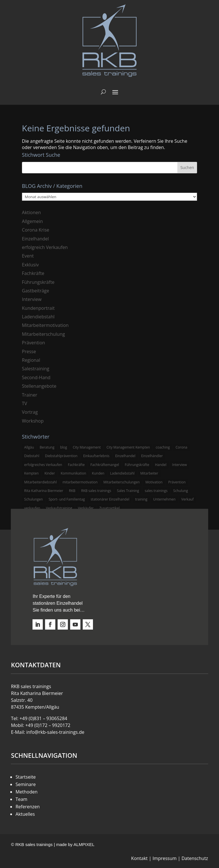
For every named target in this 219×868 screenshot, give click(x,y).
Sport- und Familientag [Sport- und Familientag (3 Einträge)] (67, 499)
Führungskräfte (38, 282)
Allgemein (33, 221)
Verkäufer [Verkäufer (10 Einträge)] (86, 508)
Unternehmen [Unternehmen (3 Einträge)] (164, 499)
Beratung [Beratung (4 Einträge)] (47, 447)
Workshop (33, 421)
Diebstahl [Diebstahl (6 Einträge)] (32, 456)
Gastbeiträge (36, 291)
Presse (29, 351)
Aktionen (32, 212)
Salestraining (36, 369)
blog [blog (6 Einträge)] (64, 447)
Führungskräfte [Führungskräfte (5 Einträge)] (137, 465)
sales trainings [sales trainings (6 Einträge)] (156, 491)
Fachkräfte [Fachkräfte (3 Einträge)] (76, 465)
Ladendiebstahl (38, 317)
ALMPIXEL (84, 844)
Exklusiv (30, 265)
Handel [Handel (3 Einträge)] (161, 465)
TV (25, 403)
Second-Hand (36, 377)
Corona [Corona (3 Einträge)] (182, 447)
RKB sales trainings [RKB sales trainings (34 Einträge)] (96, 491)
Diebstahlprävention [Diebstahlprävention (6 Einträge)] (61, 456)
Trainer (30, 395)
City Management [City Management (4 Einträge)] (87, 447)
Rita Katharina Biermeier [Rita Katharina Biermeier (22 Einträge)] (44, 491)
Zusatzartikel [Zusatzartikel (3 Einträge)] (109, 508)
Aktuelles (25, 814)
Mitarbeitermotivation (45, 325)
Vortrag (30, 412)
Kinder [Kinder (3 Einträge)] (50, 473)
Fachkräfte (33, 273)
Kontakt (139, 858)
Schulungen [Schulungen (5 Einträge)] (34, 499)
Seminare (26, 784)
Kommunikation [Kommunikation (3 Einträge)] (73, 473)
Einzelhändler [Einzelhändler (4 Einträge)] (152, 456)
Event (28, 256)
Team (21, 799)
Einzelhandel (36, 239)
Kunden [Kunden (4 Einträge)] (98, 473)
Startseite (26, 777)
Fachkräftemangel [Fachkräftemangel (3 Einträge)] (105, 465)
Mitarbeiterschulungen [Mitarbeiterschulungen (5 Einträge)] (122, 482)
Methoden (26, 792)
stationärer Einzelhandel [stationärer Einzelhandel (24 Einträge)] (110, 499)
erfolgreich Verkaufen (45, 247)
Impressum (165, 858)
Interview (32, 299)
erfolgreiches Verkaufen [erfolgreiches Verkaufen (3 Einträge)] (43, 465)
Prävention (34, 343)
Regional (31, 360)
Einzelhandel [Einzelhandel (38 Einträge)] (125, 456)
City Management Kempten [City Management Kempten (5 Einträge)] (128, 447)
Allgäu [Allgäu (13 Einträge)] (29, 447)
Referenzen (28, 807)
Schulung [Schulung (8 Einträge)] (181, 491)
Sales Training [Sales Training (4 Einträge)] (128, 491)
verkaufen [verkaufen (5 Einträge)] (32, 508)
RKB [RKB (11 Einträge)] (72, 491)
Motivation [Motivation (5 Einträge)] (154, 482)
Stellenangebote (39, 386)
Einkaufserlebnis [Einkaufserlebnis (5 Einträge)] (96, 456)
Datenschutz (195, 858)
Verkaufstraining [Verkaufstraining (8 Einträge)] (59, 508)
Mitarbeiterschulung (43, 334)
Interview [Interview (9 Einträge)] (180, 465)
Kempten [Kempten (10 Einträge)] (32, 473)
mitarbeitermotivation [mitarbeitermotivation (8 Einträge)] (80, 482)
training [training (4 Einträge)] (141, 499)
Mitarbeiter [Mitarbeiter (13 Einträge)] (149, 473)
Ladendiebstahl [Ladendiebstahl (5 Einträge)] (122, 473)
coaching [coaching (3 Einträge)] (163, 447)
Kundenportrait (38, 308)
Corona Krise (36, 230)
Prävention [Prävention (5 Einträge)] (177, 482)
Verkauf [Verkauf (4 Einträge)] (187, 499)
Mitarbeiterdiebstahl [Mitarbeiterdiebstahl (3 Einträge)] (40, 482)
